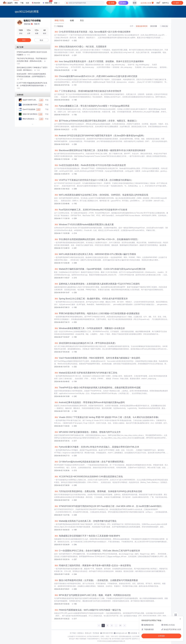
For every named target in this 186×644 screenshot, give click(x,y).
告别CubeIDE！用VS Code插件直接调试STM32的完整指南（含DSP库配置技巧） (32, 76)
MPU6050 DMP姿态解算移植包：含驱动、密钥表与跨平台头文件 (87, 432)
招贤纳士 (81, 633)
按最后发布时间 (142, 26)
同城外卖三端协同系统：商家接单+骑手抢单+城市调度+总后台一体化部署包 (93, 565)
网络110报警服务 (81, 639)
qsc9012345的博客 (27, 12)
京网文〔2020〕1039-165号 (109, 636)
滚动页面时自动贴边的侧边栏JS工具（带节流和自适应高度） (86, 343)
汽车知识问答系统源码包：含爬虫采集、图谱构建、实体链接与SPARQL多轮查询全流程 (98, 491)
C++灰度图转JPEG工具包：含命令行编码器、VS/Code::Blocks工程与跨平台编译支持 (97, 551)
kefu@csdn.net (122, 633)
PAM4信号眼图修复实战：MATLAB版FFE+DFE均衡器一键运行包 (88, 610)
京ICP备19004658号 (93, 636)
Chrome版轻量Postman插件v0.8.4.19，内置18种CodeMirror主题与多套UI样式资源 (96, 76)
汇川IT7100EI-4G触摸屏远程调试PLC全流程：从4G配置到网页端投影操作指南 (32, 86)
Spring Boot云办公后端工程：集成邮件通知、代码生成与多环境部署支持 (91, 299)
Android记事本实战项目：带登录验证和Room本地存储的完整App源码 (89, 402)
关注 (24, 40)
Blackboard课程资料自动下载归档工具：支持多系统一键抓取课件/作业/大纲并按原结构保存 (100, 150)
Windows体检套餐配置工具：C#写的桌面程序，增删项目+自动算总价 (90, 328)
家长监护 (72, 639)
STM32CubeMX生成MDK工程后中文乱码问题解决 (32, 53)
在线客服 (134, 633)
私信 (41, 40)
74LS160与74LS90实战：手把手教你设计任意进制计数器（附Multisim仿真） (32, 61)
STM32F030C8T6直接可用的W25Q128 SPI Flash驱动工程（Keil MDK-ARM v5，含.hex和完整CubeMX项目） (109, 506)
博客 (16, 3)
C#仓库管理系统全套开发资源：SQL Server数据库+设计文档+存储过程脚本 (92, 32)
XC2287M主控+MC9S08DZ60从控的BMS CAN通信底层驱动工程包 (88, 477)
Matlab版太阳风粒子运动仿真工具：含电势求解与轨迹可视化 (85, 521)
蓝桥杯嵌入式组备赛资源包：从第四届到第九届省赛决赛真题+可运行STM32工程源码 (97, 284)
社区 (28, 3)
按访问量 (154, 26)
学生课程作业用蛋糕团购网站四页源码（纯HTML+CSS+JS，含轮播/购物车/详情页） (97, 239)
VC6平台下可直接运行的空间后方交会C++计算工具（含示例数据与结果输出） (94, 180)
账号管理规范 (116, 639)
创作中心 (166, 3)
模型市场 (48, 2)
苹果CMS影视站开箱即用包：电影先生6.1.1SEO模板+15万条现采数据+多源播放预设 (97, 313)
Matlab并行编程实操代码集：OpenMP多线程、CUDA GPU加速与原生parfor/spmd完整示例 (100, 269)
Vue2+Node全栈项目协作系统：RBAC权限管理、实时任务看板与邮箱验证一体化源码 (97, 358)
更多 (57, 3)
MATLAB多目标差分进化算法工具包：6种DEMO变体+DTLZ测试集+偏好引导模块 (95, 254)
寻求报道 (96, 633)
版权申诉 (135, 639)
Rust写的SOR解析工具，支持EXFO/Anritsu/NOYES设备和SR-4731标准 (91, 210)
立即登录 (161, 636)
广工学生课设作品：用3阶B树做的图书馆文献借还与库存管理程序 (88, 91)
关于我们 (73, 633)
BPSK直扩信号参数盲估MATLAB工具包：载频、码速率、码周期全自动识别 (92, 595)
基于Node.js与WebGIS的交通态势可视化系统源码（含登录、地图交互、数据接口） (96, 121)
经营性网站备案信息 (125, 636)
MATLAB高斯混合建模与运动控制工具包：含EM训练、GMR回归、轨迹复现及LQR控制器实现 (101, 195)
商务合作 (88, 633)
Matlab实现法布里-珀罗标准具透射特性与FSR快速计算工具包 (86, 373)
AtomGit (36, 3)
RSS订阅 (164, 26)
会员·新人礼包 (147, 3)
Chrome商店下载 (106, 639)
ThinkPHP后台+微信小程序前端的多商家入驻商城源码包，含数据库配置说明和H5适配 (97, 388)
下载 (22, 3)
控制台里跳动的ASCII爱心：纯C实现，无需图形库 (80, 47)
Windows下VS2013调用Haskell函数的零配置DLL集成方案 (84, 225)
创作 (177, 3)
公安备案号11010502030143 (77, 636)
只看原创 (59, 26)
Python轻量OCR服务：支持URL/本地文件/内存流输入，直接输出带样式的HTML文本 (97, 447)
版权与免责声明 (126, 639)
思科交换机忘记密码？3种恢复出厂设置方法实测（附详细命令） (32, 69)
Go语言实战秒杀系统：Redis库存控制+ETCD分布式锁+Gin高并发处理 (90, 165)
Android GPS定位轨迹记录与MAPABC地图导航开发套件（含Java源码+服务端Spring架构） (100, 136)
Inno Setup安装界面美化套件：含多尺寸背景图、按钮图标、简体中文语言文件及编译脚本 (99, 61)
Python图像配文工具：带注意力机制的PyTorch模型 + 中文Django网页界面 (92, 106)
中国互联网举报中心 (94, 639)
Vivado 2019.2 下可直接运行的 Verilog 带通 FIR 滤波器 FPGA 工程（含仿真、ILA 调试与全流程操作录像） (107, 417)
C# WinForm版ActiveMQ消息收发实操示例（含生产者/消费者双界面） (90, 462)
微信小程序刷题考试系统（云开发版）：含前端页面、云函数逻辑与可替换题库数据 (96, 580)
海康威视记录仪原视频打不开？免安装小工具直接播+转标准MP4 (87, 536)
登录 (135, 3)
